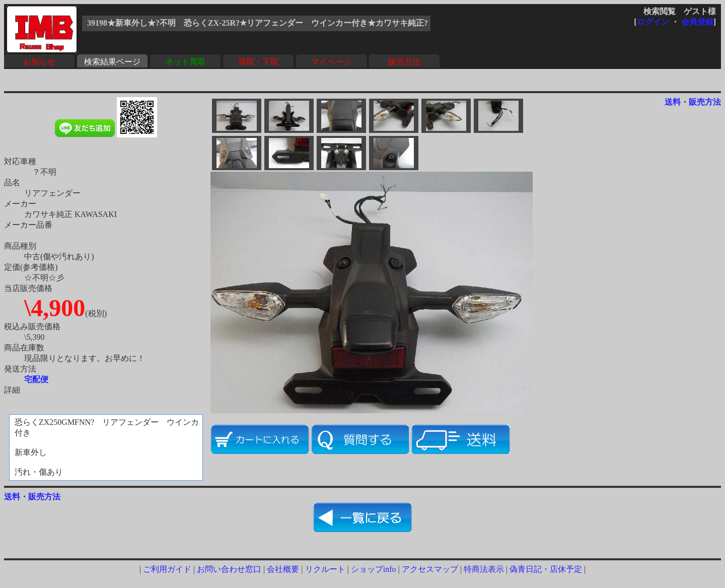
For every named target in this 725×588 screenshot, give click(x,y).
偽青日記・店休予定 (546, 569)
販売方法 (404, 62)
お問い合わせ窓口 (229, 569)
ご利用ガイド (167, 569)
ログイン (653, 22)
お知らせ (39, 62)
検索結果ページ (112, 62)
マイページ (331, 62)
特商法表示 (484, 569)
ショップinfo (374, 569)
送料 (673, 102)
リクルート (325, 569)
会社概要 (283, 569)
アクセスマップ (430, 569)
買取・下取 (258, 62)
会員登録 (697, 22)
